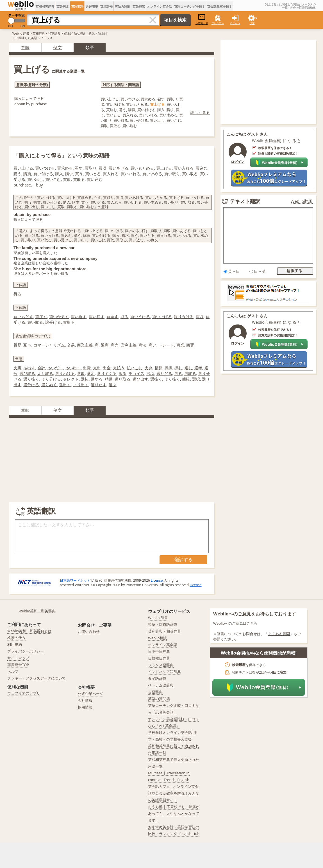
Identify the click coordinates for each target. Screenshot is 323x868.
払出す (29, 368)
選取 (81, 373)
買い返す (79, 317)
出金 (107, 368)
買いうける (140, 317)
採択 (169, 368)
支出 (97, 368)
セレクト (71, 379)
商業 (180, 345)
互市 (27, 345)
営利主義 (129, 345)
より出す (81, 385)
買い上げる (162, 317)
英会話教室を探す (220, 6)
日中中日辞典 (159, 651)
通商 (105, 345)
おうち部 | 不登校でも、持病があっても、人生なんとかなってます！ (174, 813)
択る (122, 373)
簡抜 (186, 379)
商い (153, 345)
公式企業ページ (91, 694)
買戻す (41, 317)
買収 (200, 317)
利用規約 (15, 644)
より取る (45, 373)
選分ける (31, 385)
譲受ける (53, 322)
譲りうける (184, 317)
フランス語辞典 (161, 665)
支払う (119, 368)
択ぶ (150, 373)
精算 (158, 368)
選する (97, 379)
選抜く (156, 379)
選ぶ (113, 385)
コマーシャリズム (49, 345)
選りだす (99, 385)
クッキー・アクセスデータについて (37, 678)
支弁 (149, 368)
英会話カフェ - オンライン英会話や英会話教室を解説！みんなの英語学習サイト (174, 793)
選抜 (85, 379)
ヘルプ (13, 671)
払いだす (55, 368)
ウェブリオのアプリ (24, 693)
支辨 (17, 368)
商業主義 (85, 345)
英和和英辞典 (45, 6)
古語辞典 (155, 692)
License (157, 580)
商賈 (190, 345)
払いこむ (135, 368)
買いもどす (23, 317)
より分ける (51, 379)
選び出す (140, 379)
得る (17, 294)
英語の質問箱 (159, 699)
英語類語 (77, 6)
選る (178, 373)
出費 (87, 368)
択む (178, 368)
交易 (71, 345)
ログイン (235, 23)
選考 (198, 368)
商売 (115, 345)
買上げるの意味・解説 (79, 33)
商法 (142, 345)
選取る (190, 373)
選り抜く (31, 379)
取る (124, 317)
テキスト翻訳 (245, 201)
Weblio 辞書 (21, 33)
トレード (166, 345)
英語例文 (63, 6)
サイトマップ (18, 658)
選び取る (27, 373)
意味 (25, 47)
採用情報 (85, 707)
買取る (69, 322)
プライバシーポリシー (26, 651)
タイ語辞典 (157, 678)
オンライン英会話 (160, 6)
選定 (91, 373)
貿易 (17, 345)
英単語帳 (106, 6)
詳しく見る (200, 112)
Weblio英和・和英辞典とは (30, 631)
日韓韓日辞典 (159, 658)
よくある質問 (279, 634)
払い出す (73, 368)
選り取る (122, 379)
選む (188, 368)
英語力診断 (123, 6)
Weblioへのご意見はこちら (236, 623)
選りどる (164, 373)
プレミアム (218, 23)
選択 (196, 379)
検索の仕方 (16, 638)
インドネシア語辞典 (164, 672)
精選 (109, 379)
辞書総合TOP (18, 665)
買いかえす (59, 317)
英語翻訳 (139, 6)
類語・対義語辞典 (163, 624)
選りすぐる (107, 373)
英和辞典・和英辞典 (46, 33)
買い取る (35, 322)
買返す (112, 317)
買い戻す (97, 317)
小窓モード (202, 19)
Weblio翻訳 (302, 201)
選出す (65, 385)
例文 (58, 47)
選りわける (65, 373)
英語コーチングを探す (190, 6)
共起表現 (92, 6)
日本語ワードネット (75, 580)
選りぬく (49, 385)
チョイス (137, 373)
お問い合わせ (89, 631)
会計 (41, 368)
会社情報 (85, 700)
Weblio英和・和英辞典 (37, 611)
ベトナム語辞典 (161, 685)
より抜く (172, 379)
